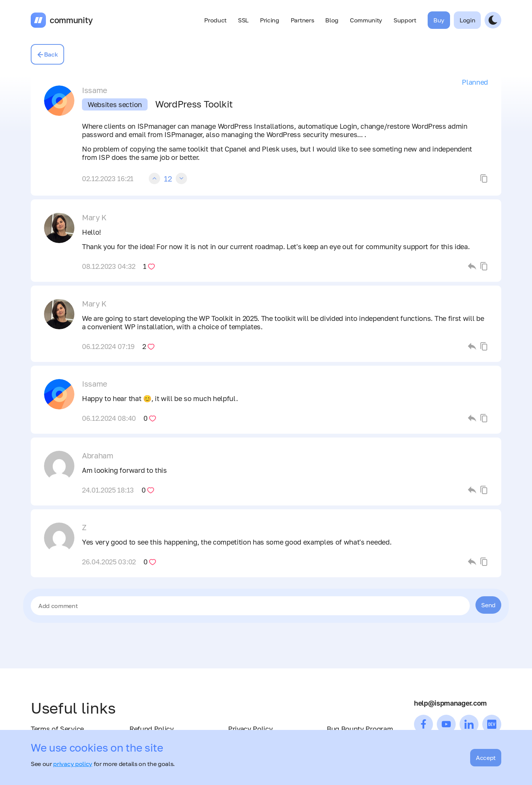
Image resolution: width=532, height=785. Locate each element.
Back (47, 54)
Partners (302, 20)
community (71, 20)
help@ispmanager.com (450, 703)
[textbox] (250, 606)
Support (405, 20)
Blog (332, 20)
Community (366, 20)
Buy (439, 20)
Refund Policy (152, 729)
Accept (486, 758)
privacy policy (73, 764)
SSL (243, 20)
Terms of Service (57, 729)
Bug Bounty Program (360, 729)
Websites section (115, 104)
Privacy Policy (250, 729)
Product (215, 20)
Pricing (270, 20)
